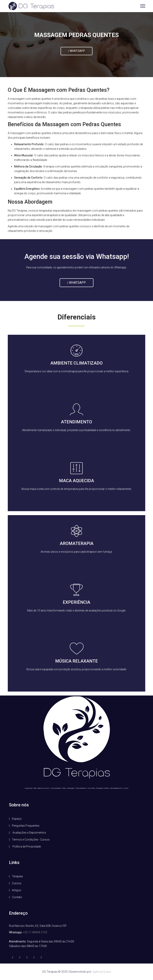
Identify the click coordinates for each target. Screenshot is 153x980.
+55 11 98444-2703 (35, 932)
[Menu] (143, 6)
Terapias (17, 876)
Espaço (17, 819)
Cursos (17, 883)
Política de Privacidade (26, 846)
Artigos (17, 890)
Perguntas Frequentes (26, 826)
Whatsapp (77, 283)
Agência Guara (102, 972)
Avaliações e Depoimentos (29, 833)
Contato (17, 897)
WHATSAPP (76, 51)
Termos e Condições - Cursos (31, 840)
